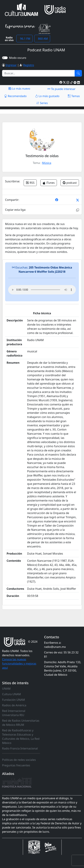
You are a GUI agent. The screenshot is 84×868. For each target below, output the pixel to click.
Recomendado (15, 96)
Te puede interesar (61, 89)
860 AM (42, 39)
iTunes (49, 183)
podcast (70, 183)
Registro (29, 65)
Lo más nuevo (19, 89)
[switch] (5, 58)
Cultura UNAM (11, 694)
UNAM (6, 689)
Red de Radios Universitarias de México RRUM (21, 723)
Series (42, 103)
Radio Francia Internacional (20, 748)
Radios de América (14, 705)
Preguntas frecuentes (16, 765)
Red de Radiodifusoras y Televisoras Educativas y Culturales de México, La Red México (21, 737)
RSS (30, 183)
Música (47, 163)
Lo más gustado (47, 96)
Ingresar (11, 65)
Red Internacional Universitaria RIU (14, 713)
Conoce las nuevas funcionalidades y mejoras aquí (19, 664)
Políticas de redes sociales (19, 760)
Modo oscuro (18, 58)
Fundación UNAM (13, 700)
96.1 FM (24, 39)
